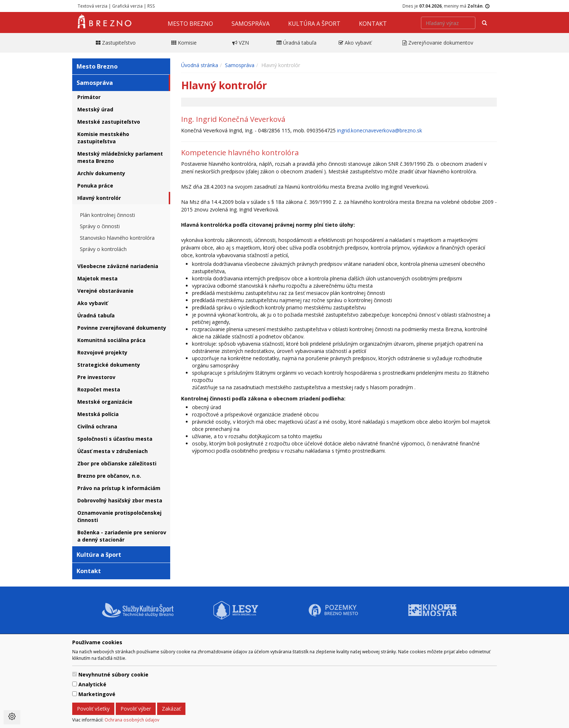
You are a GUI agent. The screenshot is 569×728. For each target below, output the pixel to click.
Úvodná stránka (200, 65)
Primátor (89, 97)
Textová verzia (93, 6)
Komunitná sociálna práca (111, 340)
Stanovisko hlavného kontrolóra (117, 238)
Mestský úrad (95, 109)
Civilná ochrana (97, 426)
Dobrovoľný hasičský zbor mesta (120, 500)
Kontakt (373, 24)
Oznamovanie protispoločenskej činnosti (119, 516)
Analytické (92, 684)
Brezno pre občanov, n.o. (109, 476)
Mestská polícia (98, 414)
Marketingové (97, 694)
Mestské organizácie (105, 402)
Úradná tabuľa (96, 315)
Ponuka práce (95, 186)
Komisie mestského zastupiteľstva (103, 138)
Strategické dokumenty (109, 365)
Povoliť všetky (93, 709)
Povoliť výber (136, 709)
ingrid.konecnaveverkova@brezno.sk (380, 130)
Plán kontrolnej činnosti (107, 215)
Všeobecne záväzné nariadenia (118, 266)
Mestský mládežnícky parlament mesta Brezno (120, 157)
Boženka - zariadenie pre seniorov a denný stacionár (122, 536)
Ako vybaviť (93, 303)
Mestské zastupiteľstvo (109, 122)
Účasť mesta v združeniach (112, 451)
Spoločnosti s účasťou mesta (115, 439)
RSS (151, 6)
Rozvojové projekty (102, 352)
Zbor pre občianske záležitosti (117, 463)
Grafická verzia (127, 6)
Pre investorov (96, 377)
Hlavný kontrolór (99, 198)
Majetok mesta (97, 278)
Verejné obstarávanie (105, 291)
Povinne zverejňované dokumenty (122, 328)
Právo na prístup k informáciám (119, 488)
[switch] (75, 674)
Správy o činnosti (100, 226)
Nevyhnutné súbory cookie (113, 674)
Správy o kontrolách (103, 249)
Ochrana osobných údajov (132, 720)
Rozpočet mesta (99, 389)
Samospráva (251, 24)
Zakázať (171, 709)
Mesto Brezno (190, 24)
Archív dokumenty (101, 173)
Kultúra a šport (314, 24)
